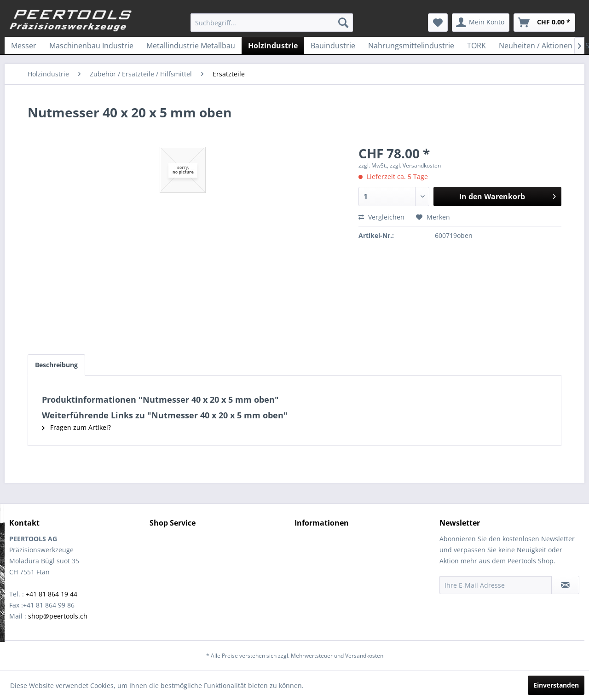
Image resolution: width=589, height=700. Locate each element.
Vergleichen (381, 217)
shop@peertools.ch (58, 616)
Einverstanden (556, 685)
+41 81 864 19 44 (52, 594)
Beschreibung (56, 365)
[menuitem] (272, 23)
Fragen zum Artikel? (76, 427)
